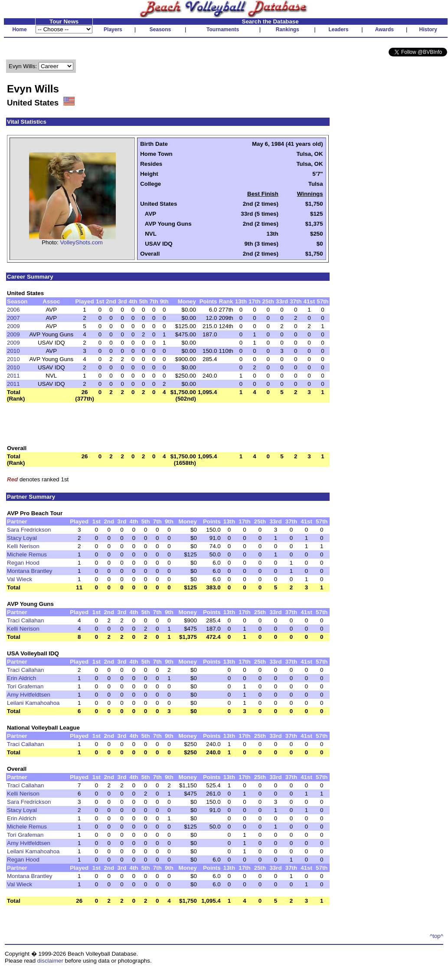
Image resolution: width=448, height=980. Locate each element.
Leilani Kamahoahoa (33, 703)
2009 (13, 326)
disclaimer (50, 961)
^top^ (437, 936)
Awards (384, 30)
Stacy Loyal (22, 538)
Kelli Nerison (23, 546)
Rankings (288, 30)
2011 (13, 376)
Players (113, 30)
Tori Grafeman (25, 686)
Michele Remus (27, 554)
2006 (13, 310)
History (428, 30)
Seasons (160, 30)
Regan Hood (23, 563)
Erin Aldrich (21, 678)
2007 (13, 318)
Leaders (338, 30)
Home (19, 30)
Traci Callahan (25, 620)
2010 (13, 351)
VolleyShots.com (81, 242)
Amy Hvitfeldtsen (29, 695)
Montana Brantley (29, 571)
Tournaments (223, 30)
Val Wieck (20, 579)
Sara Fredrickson (29, 530)
